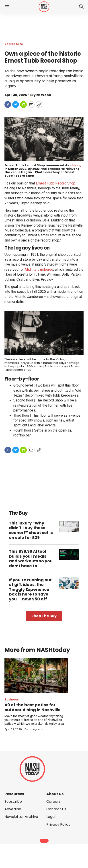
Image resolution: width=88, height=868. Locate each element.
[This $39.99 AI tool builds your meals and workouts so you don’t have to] (69, 555)
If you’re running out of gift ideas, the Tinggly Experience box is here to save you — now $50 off (30, 589)
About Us (55, 794)
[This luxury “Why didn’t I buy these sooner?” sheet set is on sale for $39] (69, 526)
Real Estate (14, 44)
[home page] (44, 7)
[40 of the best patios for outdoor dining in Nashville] (36, 676)
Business (12, 699)
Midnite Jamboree (39, 269)
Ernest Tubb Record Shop (56, 183)
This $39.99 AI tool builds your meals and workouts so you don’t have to (31, 559)
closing (76, 165)
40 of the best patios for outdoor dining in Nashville (33, 707)
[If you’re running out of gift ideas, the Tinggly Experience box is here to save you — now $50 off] (69, 583)
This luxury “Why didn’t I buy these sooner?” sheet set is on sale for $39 (31, 530)
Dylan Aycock (34, 729)
